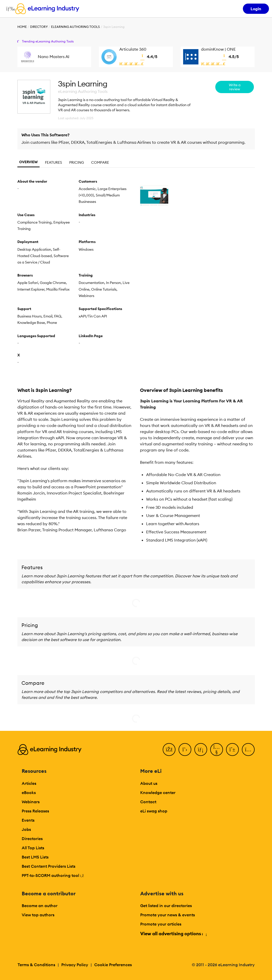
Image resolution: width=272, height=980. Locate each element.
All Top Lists (33, 848)
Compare (100, 162)
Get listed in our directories (166, 906)
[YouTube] (217, 750)
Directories (32, 839)
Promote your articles (161, 924)
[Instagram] (248, 750)
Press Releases (35, 811)
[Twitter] (185, 750)
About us (149, 783)
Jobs (26, 829)
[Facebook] (169, 750)
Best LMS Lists (35, 857)
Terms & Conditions (36, 965)
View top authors (38, 915)
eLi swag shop (154, 811)
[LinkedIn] (201, 750)
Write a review (235, 87)
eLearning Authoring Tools (75, 27)
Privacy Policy (75, 965)
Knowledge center (158, 792)
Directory (39, 27)
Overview (28, 162)
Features (54, 162)
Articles (29, 783)
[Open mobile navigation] (9, 9)
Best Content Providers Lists (49, 866)
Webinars (31, 802)
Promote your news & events (168, 915)
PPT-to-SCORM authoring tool (53, 875)
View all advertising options (173, 934)
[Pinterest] (232, 750)
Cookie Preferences (113, 965)
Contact (148, 802)
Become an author (40, 906)
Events (28, 820)
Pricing (77, 162)
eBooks (29, 792)
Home (22, 27)
